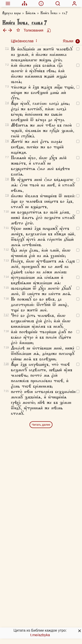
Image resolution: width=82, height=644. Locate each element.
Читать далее (41, 425)
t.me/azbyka (40, 635)
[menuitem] (8, 3)
